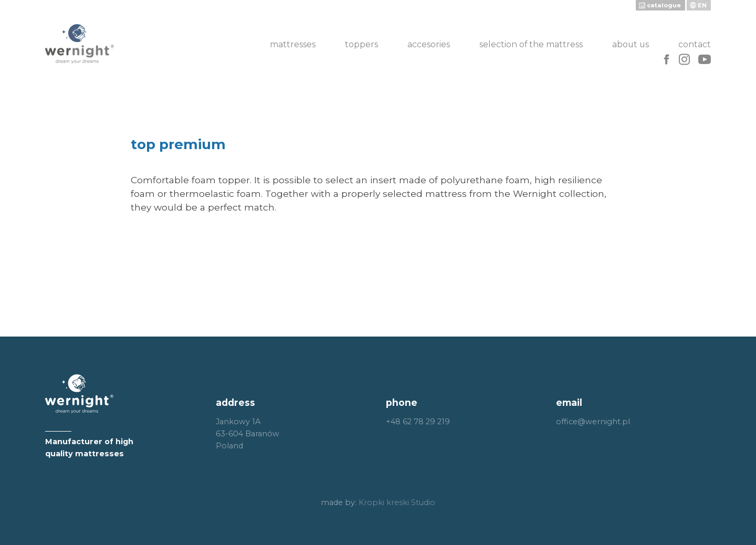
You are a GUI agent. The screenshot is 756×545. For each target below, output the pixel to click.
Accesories (429, 44)
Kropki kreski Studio (397, 502)
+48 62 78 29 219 (418, 422)
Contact (695, 44)
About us (631, 44)
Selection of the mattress (531, 44)
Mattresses (293, 44)
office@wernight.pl (593, 422)
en (702, 5)
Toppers (361, 44)
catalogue (664, 5)
